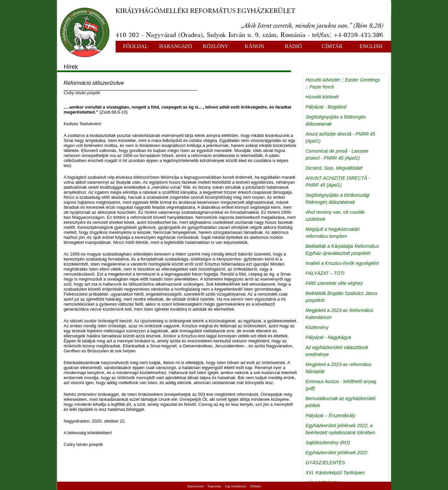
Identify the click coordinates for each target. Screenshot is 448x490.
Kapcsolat (214, 486)
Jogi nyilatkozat (236, 486)
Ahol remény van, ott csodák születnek (335, 216)
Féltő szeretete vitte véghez (334, 283)
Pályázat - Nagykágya (328, 337)
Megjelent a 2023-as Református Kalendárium (340, 314)
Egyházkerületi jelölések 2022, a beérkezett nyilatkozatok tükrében (341, 429)
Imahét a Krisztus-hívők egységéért (342, 263)
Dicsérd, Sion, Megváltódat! (334, 168)
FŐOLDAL (135, 46)
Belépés (256, 486)
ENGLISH (371, 46)
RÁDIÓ (293, 46)
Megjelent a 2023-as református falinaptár (339, 368)
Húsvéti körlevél (322, 97)
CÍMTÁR (332, 46)
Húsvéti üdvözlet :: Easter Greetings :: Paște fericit (343, 83)
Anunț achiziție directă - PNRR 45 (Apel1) (341, 137)
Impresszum (195, 486)
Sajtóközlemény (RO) (328, 443)
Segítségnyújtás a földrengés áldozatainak (336, 120)
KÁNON (255, 46)
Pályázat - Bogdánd (326, 107)
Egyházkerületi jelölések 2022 (337, 453)
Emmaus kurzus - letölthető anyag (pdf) (341, 385)
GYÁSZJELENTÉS (325, 463)
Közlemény (317, 327)
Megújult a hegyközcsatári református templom (333, 233)
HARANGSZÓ (176, 46)
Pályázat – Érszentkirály (331, 416)
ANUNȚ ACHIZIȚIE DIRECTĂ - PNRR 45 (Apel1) (338, 182)
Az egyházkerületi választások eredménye (337, 351)
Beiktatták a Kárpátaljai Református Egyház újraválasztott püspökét (342, 250)
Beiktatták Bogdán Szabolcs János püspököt (342, 297)
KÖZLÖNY (216, 46)
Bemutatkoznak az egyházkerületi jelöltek (341, 402)
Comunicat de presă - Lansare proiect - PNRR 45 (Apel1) (337, 154)
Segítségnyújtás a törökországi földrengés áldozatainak (338, 199)
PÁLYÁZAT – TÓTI (325, 273)
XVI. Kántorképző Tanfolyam (335, 473)
